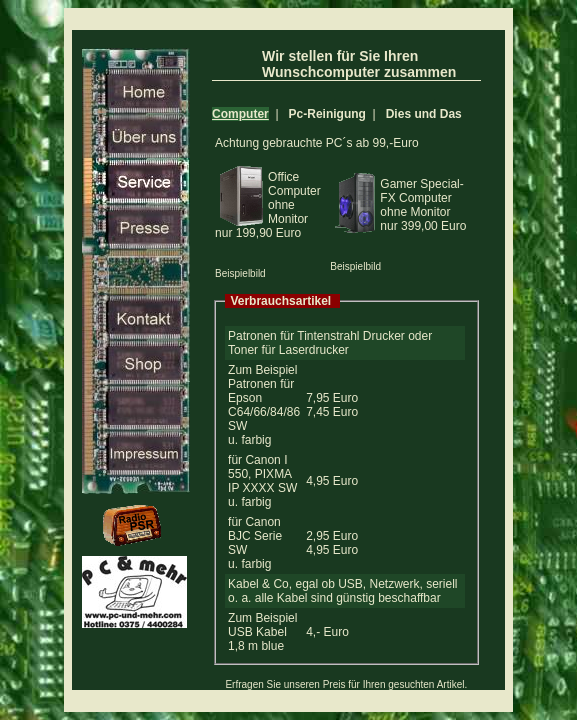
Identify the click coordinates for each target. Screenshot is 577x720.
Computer (240, 114)
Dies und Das (424, 114)
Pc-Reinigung (327, 114)
